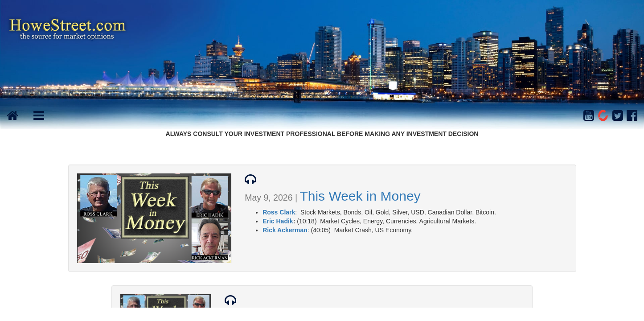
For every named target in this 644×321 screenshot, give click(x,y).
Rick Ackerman (285, 230)
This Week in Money (360, 196)
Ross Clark (279, 212)
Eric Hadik (278, 221)
